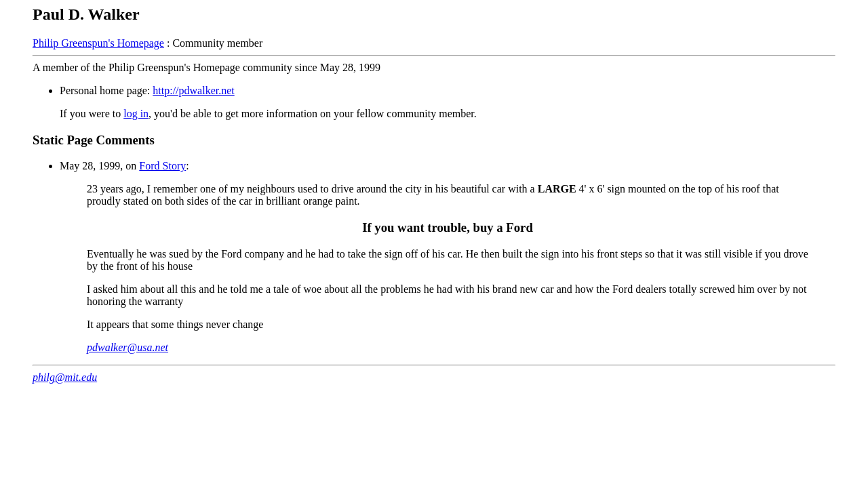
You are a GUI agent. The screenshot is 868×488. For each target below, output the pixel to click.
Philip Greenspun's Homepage (98, 43)
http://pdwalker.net (193, 90)
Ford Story (162, 166)
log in (136, 114)
